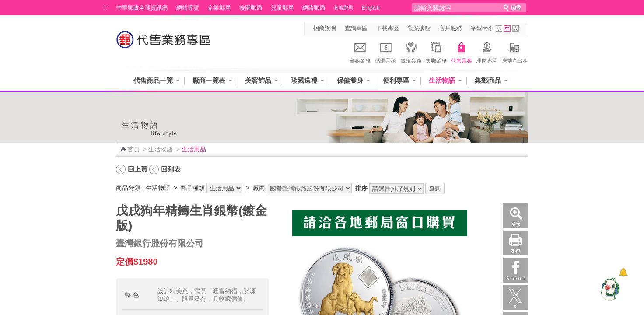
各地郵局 (343, 7)
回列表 (171, 169)
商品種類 (192, 188)
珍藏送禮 (304, 80)
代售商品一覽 (153, 80)
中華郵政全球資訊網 (142, 8)
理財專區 (487, 52)
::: (105, 8)
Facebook (516, 270)
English (371, 8)
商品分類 (128, 188)
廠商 (259, 188)
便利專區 (396, 80)
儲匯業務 (385, 52)
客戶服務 (451, 28)
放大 (516, 216)
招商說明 (325, 28)
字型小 (499, 29)
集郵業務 (436, 52)
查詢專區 (356, 28)
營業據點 (419, 28)
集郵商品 (488, 80)
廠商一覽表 (209, 80)
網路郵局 (314, 8)
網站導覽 (188, 8)
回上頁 (138, 169)
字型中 (507, 29)
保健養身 (350, 80)
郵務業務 (360, 52)
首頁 (133, 149)
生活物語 (442, 80)
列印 (516, 243)
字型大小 (482, 28)
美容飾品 (258, 80)
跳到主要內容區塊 (5, 5)
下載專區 (388, 28)
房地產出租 (515, 52)
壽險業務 (411, 52)
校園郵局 (251, 8)
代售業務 (462, 52)
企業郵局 (219, 8)
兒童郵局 (282, 8)
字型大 (516, 29)
